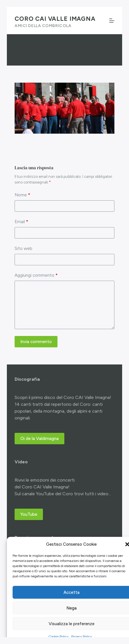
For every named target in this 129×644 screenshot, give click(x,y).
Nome (22, 195)
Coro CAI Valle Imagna (55, 19)
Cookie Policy (58, 637)
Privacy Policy (82, 637)
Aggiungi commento (36, 275)
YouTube (29, 514)
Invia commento (36, 342)
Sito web (23, 248)
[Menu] (112, 21)
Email (21, 222)
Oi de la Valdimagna (39, 439)
